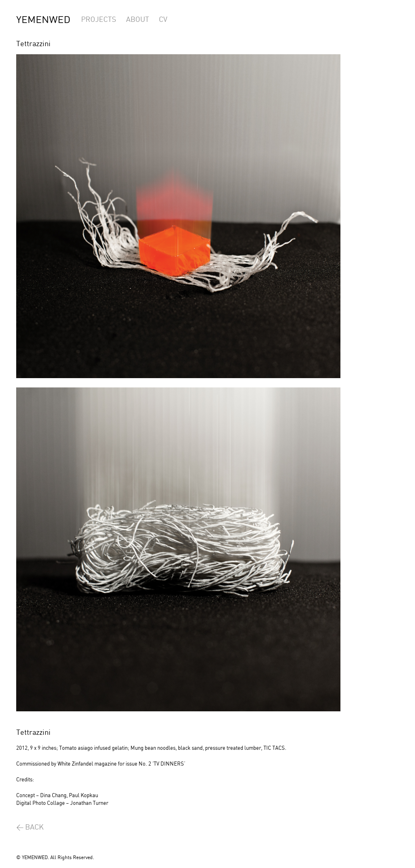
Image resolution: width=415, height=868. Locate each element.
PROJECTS (99, 20)
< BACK (30, 827)
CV (163, 20)
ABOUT (138, 20)
